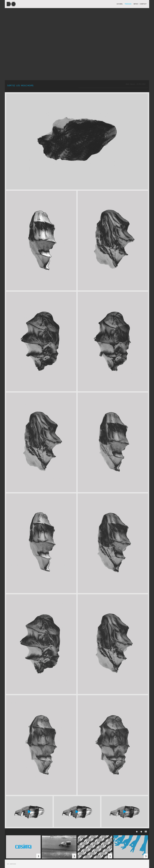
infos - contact (140, 4)
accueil (120, 4)
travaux (128, 4)
